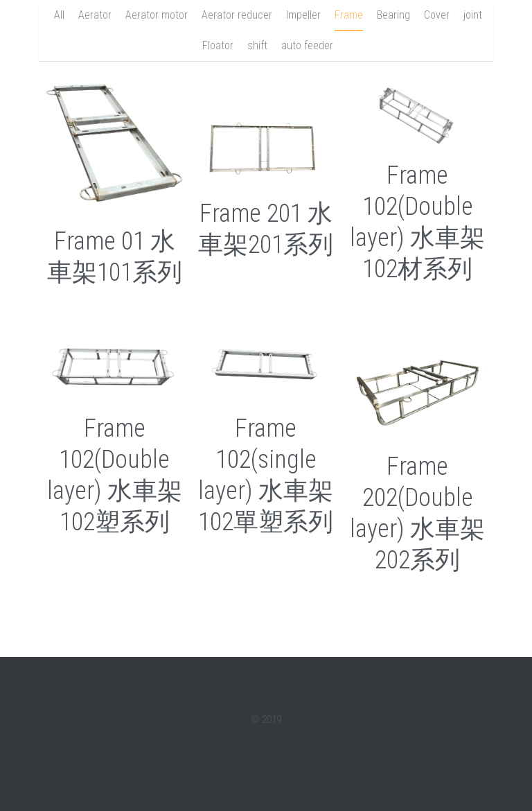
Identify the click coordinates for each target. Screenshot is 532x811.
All (59, 15)
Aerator (95, 15)
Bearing (393, 15)
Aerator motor (157, 15)
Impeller (303, 15)
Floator (218, 45)
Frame (349, 15)
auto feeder (307, 45)
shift (257, 45)
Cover (437, 15)
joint (473, 15)
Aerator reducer (237, 15)
